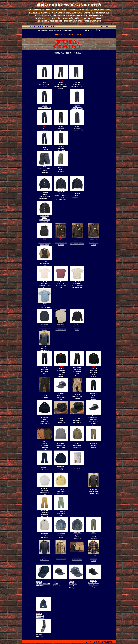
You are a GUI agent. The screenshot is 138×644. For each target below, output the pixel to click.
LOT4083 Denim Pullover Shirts (45, 558)
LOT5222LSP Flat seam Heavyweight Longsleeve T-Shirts (44, 446)
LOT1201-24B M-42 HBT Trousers (93, 446)
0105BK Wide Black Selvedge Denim (61, 128)
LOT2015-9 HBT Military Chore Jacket (77, 446)
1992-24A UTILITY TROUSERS (61, 170)
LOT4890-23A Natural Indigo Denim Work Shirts (93, 491)
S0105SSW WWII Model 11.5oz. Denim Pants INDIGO (45, 371)
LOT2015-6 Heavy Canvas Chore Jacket (61, 491)
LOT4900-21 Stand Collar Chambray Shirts (44, 348)
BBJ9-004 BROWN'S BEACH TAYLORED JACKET (77, 242)
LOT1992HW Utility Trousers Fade (61, 514)
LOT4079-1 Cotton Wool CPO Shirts (45, 536)
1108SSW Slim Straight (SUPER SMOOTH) (77, 84)
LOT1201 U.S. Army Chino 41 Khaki (77, 396)
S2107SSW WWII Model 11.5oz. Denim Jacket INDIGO (61, 372)
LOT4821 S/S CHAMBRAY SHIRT (45, 306)
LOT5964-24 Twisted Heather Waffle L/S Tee (61, 446)
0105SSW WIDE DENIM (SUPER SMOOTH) (77, 128)
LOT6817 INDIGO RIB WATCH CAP (40, 616)
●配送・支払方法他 (92, 30)
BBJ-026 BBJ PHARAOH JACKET (45, 263)
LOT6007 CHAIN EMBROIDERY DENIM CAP (43, 584)
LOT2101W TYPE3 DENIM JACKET (77, 196)
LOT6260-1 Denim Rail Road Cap (61, 420)
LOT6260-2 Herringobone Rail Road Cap (77, 420)
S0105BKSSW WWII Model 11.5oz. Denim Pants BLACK (77, 371)
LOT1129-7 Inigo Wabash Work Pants (45, 469)
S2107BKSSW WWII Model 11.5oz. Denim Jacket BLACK (93, 372)
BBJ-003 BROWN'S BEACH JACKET (61, 243)
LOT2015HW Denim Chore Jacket (61, 536)
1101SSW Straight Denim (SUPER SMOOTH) (77, 107)
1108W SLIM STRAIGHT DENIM (44, 84)
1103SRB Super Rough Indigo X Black (61, 148)
